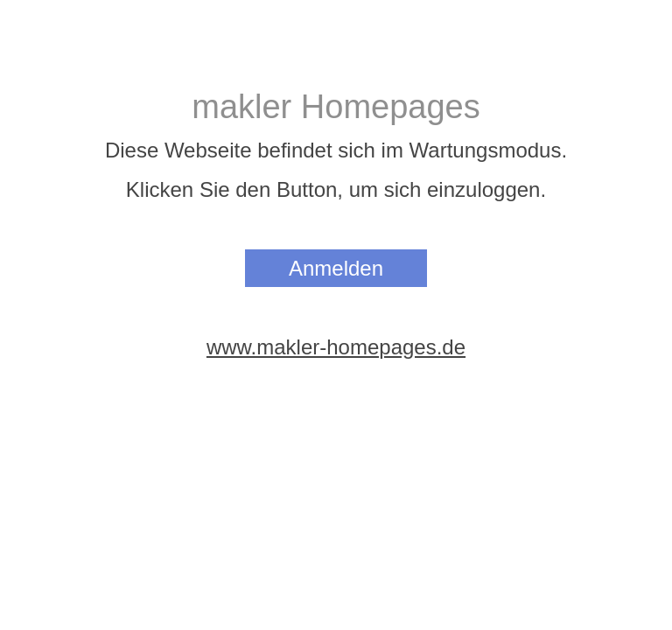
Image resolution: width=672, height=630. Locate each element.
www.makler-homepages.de (336, 347)
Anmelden (336, 268)
